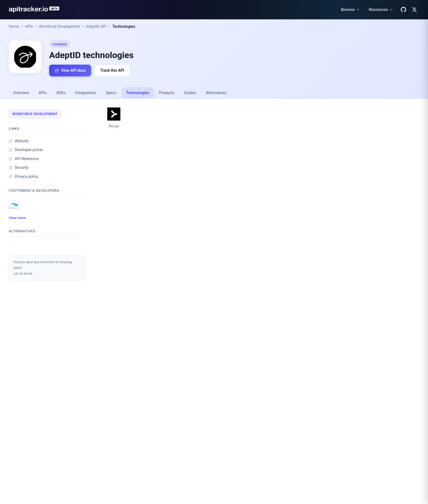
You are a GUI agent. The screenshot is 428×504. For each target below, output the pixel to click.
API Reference (24, 159)
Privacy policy (23, 176)
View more (17, 218)
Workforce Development (60, 26)
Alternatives (216, 93)
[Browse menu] (350, 10)
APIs (29, 26)
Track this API (112, 70)
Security (19, 167)
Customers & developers (34, 190)
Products (167, 93)
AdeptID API (96, 26)
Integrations (86, 93)
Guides (190, 93)
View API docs (70, 70)
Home (14, 26)
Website (19, 141)
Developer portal (26, 150)
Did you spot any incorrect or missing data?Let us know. (43, 268)
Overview (21, 93)
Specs (111, 93)
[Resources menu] (381, 10)
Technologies (124, 26)
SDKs (61, 93)
